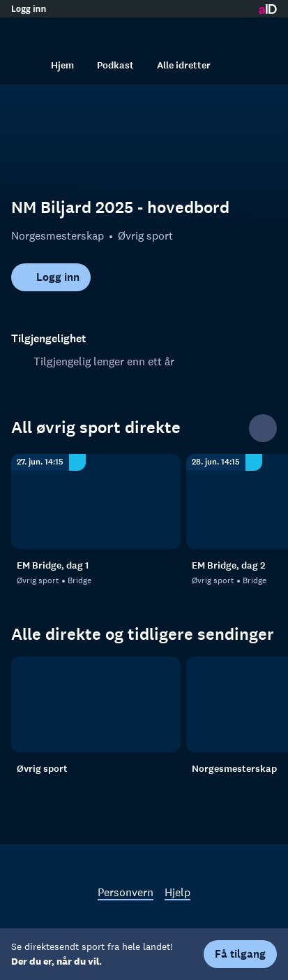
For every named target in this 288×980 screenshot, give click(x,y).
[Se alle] (263, 428)
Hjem (62, 65)
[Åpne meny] (263, 31)
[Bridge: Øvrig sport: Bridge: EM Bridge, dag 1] (96, 502)
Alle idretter (184, 65)
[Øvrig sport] (96, 704)
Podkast (115, 65)
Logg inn (29, 9)
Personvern (126, 892)
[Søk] (25, 65)
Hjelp (177, 892)
